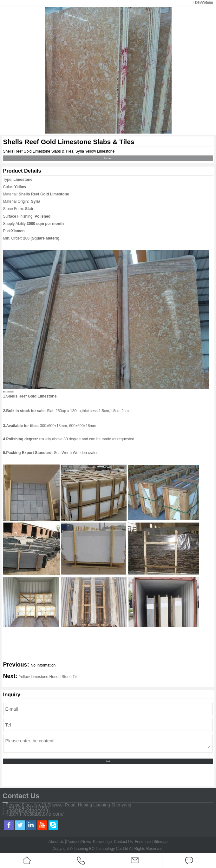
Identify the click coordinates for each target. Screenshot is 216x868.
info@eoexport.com (28, 811)
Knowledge (102, 842)
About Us (56, 842)
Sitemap (160, 842)
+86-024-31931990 (27, 808)
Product (73, 842)
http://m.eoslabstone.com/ (35, 814)
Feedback (143, 842)
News (86, 842)
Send (108, 761)
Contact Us (123, 842)
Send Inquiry (108, 158)
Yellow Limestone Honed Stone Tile (49, 677)
